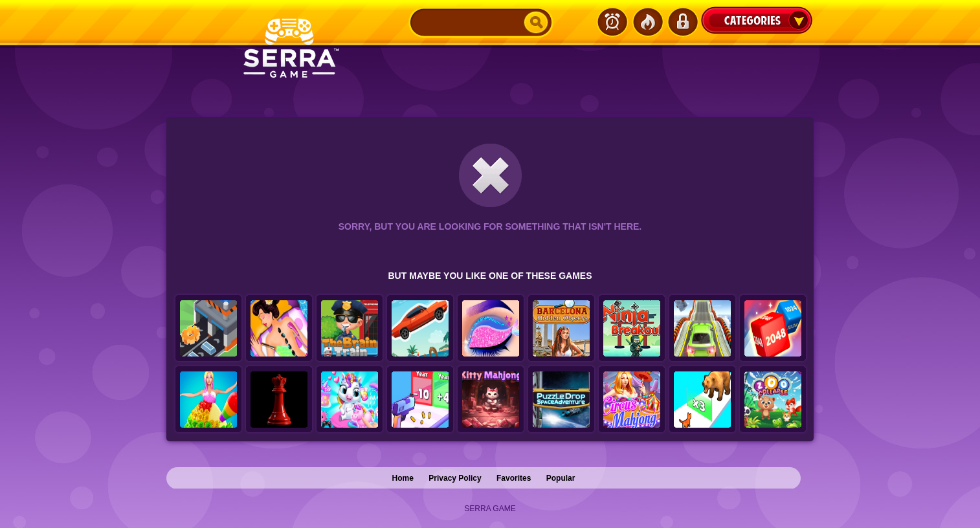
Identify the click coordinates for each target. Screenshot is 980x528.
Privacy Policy (455, 478)
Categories (757, 20)
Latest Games (612, 22)
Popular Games (647, 22)
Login (682, 22)
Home (403, 478)
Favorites (514, 478)
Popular (561, 478)
